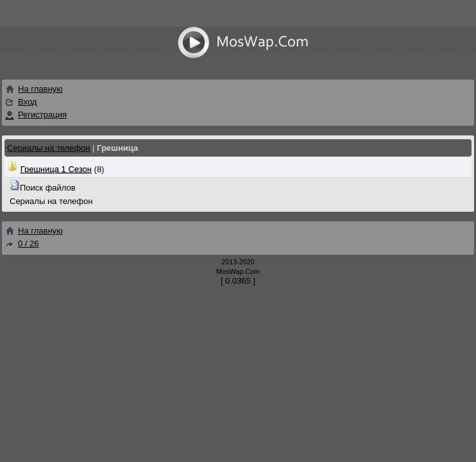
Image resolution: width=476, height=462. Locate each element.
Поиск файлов (48, 188)
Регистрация (42, 115)
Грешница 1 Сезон (56, 169)
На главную (34, 89)
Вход (27, 102)
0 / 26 (22, 244)
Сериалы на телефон (48, 148)
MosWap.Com (238, 271)
